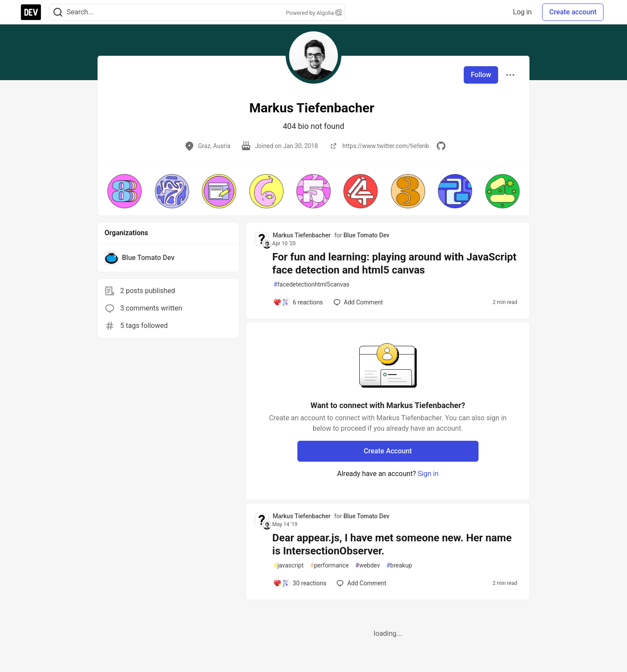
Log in (522, 12)
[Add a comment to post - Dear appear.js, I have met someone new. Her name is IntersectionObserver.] (300, 583)
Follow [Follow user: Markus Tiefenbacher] (481, 75)
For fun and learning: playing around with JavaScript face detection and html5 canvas (394, 263)
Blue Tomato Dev (367, 235)
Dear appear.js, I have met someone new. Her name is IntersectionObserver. (392, 544)
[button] (125, 191)
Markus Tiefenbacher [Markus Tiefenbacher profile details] (302, 235)
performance (329, 566)
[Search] (58, 12)
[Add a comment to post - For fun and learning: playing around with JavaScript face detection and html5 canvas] (298, 302)
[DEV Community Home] (31, 12)
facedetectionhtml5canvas (311, 285)
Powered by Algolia (313, 13)
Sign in (428, 474)
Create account (573, 12)
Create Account (388, 451)
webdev (367, 566)
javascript (288, 566)
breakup (399, 566)
